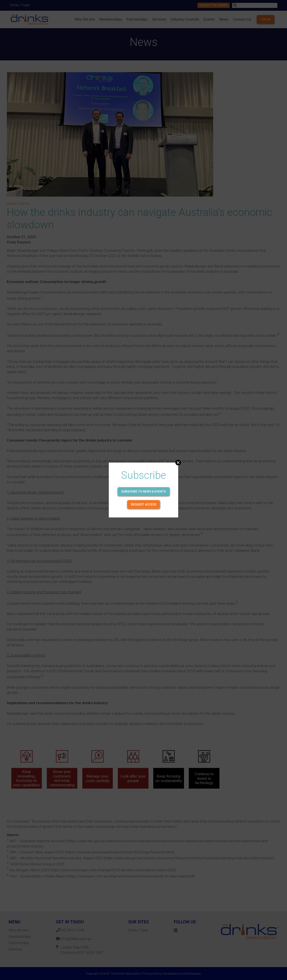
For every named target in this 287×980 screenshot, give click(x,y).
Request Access (143, 504)
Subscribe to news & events (143, 491)
